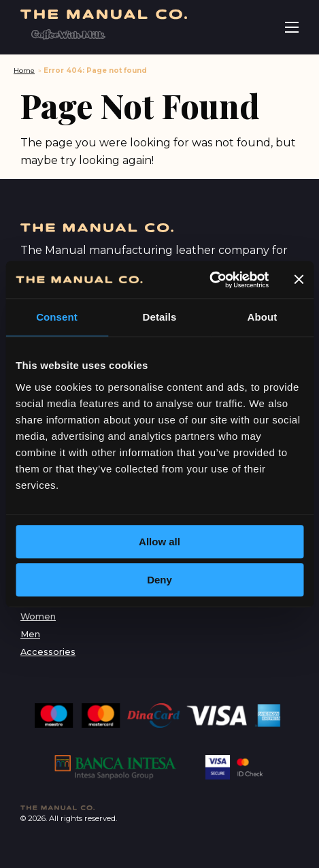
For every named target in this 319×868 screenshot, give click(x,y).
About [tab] (263, 317)
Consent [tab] (57, 317)
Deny (159, 580)
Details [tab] (160, 317)
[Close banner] (299, 280)
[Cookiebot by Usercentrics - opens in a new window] (209, 280)
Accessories (48, 652)
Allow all (159, 542)
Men (30, 634)
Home (24, 70)
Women (38, 616)
